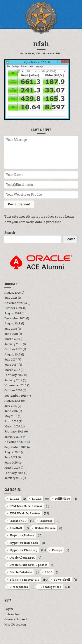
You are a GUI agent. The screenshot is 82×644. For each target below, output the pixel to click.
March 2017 (12, 370)
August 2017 (12, 354)
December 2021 (15, 318)
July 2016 (11, 406)
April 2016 (11, 421)
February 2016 (14, 431)
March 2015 (12, 467)
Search (10, 233)
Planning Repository (24, 580)
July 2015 (11, 457)
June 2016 (11, 411)
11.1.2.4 (37, 499)
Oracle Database (21, 572)
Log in (9, 609)
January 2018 (13, 344)
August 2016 (12, 401)
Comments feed (16, 619)
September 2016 (16, 396)
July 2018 (11, 329)
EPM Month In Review (26, 506)
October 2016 (13, 390)
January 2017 (13, 380)
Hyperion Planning (24, 550)
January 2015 (13, 478)
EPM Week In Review (25, 513)
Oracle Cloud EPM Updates (28, 565)
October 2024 (13, 308)
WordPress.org (15, 624)
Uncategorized (51, 587)
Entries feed (13, 614)
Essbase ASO (18, 521)
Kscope (57, 550)
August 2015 (12, 452)
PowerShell (62, 580)
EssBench (46, 521)
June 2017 (11, 364)
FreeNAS (16, 528)
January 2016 (13, 437)
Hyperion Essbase (22, 535)
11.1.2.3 (14, 499)
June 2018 (11, 334)
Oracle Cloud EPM (22, 558)
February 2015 (14, 473)
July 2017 (11, 359)
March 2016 (12, 426)
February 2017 (14, 375)
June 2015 (11, 462)
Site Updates (19, 587)
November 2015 (15, 442)
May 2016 (11, 416)
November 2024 (16, 303)
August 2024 (13, 313)
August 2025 (13, 293)
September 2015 (15, 447)
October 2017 (13, 349)
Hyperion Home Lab (24, 543)
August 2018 (12, 323)
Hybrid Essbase (45, 528)
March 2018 (12, 339)
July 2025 (11, 298)
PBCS (48, 572)
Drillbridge (62, 499)
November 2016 (15, 385)
